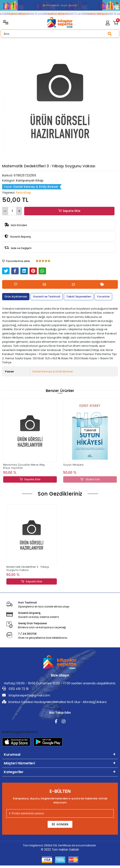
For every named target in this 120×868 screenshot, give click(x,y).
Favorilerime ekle (16, 261)
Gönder (60, 824)
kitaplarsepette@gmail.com (26, 695)
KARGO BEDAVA (22, 14)
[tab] (16, 297)
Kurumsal (12, 755)
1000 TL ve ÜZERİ (42, 14)
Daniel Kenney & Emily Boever (53, 371)
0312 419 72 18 (15, 689)
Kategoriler (14, 772)
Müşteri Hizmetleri (19, 763)
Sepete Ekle (69, 211)
